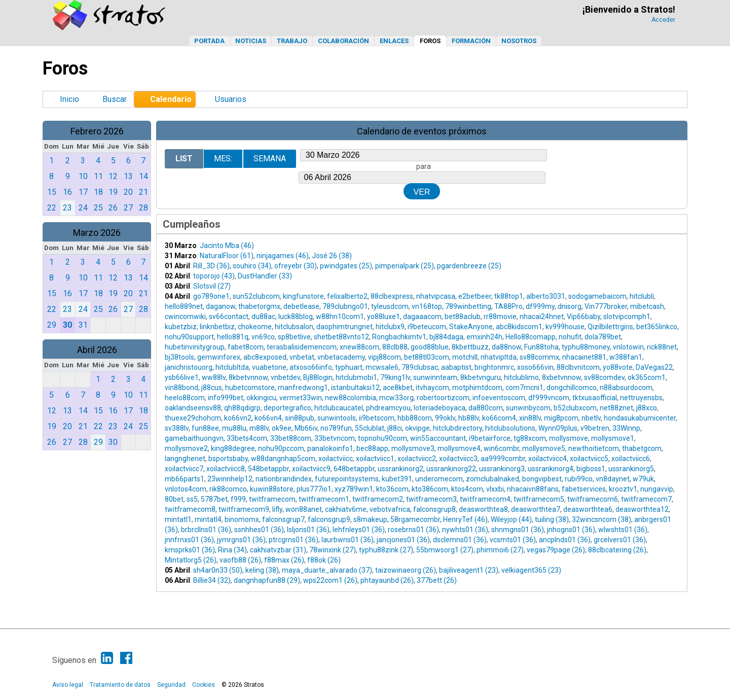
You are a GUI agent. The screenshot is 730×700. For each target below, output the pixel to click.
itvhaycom (432, 388)
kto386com (430, 489)
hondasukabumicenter (640, 418)
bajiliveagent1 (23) (469, 570)
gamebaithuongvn (194, 438)
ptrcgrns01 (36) (294, 540)
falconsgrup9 (329, 519)
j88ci (395, 428)
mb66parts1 (185, 479)
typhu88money (586, 347)
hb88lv (469, 418)
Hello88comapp (531, 337)
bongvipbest (542, 479)
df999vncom (549, 398)
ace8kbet (398, 388)
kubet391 (397, 479)
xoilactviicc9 (311, 469)
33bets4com (247, 438)
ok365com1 (647, 377)
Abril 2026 (97, 350)
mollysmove (569, 438)
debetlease (301, 306)
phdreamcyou (388, 408)
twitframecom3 (431, 499)
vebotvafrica (390, 509)
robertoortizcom (443, 398)
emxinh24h (484, 337)
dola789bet (603, 337)
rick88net (662, 347)
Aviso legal (68, 685)
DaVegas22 (654, 367)
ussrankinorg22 (451, 469)
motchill (465, 357)
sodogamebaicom (597, 296)
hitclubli (642, 296)
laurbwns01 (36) (348, 540)
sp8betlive (294, 337)
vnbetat (302, 357)
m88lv (259, 428)
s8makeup (370, 519)
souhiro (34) (252, 266)
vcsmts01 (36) (513, 540)
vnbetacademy (341, 357)
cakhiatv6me (346, 509)
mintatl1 (178, 519)
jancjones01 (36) (403, 540)
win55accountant (438, 438)
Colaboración (343, 41)
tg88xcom (530, 438)
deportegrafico (287, 408)
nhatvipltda (499, 357)
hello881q (233, 337)
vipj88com (385, 357)
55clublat (370, 428)
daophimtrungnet (344, 327)
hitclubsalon (294, 327)
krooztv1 (623, 489)
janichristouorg (189, 367)
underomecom (439, 479)
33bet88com (291, 438)
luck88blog (296, 317)
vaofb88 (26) (240, 560)
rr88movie (500, 317)
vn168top (427, 306)
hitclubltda (232, 367)
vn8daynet (613, 479)
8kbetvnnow (248, 377)
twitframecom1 (324, 499)
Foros (430, 41)
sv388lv (177, 428)
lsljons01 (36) (308, 530)
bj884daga (446, 337)
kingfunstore (303, 296)
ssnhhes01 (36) (259, 530)
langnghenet (185, 459)
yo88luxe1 (384, 317)
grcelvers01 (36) (620, 540)
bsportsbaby (228, 459)
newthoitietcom (594, 448)
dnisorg (570, 306)
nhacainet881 (584, 357)
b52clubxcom (575, 408)
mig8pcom (561, 418)
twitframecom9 (244, 509)
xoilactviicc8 (226, 469)
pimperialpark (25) (405, 266)
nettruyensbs (641, 398)
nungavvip (657, 489)
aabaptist (456, 367)
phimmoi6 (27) (500, 550)
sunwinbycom (528, 408)
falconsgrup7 (283, 519)
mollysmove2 (186, 448)
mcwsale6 (382, 367)
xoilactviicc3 (458, 459)
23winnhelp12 (230, 479)
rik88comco (228, 489)
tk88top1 (509, 296)
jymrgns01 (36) (241, 540)
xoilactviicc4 (547, 459)
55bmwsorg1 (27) (445, 550)
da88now (506, 347)
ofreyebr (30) (296, 266)
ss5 (192, 499)
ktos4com (467, 489)
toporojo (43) (214, 276)
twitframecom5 (539, 499)
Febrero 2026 (97, 131)
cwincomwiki (185, 317)
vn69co (263, 337)
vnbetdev (285, 377)
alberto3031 (546, 296)
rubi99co (579, 479)
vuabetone (269, 367)
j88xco (647, 408)
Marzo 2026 (97, 233)
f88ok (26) (324, 560)
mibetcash (647, 306)
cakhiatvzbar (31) (278, 550)
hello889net (184, 306)
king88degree (233, 448)
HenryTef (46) (465, 519)
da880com (486, 408)
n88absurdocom (626, 388)
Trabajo (292, 41)
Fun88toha (541, 347)
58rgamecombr (415, 519)
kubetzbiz (181, 327)
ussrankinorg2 (400, 469)
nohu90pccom (281, 448)
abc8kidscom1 (519, 327)
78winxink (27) (333, 550)
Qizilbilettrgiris (610, 327)
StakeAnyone (471, 327)
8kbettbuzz (470, 347)
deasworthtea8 (483, 509)
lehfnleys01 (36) (359, 530)
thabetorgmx (259, 306)
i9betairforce (490, 438)
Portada (209, 41)
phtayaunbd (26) (387, 580)
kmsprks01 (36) (190, 550)
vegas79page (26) (556, 550)
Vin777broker (606, 306)
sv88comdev (604, 377)
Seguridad (171, 685)
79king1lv (395, 377)
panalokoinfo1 (330, 448)
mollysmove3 (413, 448)
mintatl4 (208, 519)
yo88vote (618, 367)
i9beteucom (427, 327)
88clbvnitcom (578, 367)
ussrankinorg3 (502, 469)
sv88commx (539, 357)
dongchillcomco (572, 388)
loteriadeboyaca (440, 408)
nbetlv (591, 418)
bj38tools (179, 357)
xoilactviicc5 (589, 459)
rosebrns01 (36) (413, 530)
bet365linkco (657, 327)
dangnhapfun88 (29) (267, 580)
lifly (277, 509)
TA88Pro (508, 306)
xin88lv (530, 418)
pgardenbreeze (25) (469, 266)
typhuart (349, 367)
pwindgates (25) (346, 266)
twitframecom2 (378, 499)
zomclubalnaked (492, 479)
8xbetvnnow (561, 377)
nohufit (570, 337)
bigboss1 (591, 469)
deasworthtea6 (588, 509)
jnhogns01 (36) (571, 530)
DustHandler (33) (265, 276)
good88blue (430, 347)
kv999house (565, 327)
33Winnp (626, 428)
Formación (471, 41)
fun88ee (205, 428)
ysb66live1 (182, 377)
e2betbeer (475, 296)
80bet (174, 499)
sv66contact (229, 317)
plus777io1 (314, 489)
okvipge (417, 428)
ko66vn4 (268, 418)
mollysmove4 (459, 448)
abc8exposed (265, 357)
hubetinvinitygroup (195, 347)
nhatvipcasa (436, 296)
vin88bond (181, 388)
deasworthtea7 (536, 509)
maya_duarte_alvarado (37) (327, 570)
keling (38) (262, 570)
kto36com (392, 489)
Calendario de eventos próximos (422, 131)
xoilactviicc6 (631, 459)
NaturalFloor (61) (227, 256)
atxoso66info (311, 367)
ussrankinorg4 (551, 469)
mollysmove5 (544, 448)
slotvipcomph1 (627, 317)
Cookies (204, 685)
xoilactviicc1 (375, 459)
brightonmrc (494, 367)
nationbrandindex (284, 479)
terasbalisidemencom (302, 347)
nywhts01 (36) (465, 530)
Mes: (223, 159)
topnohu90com (382, 438)
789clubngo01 (345, 306)
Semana (270, 159)
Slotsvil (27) (212, 286)
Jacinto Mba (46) (227, 246)
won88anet (304, 509)
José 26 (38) (332, 256)
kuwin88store (272, 489)
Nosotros (519, 41)
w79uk (643, 479)
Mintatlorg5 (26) (191, 560)
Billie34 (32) (212, 580)
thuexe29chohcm (193, 418)
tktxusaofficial (595, 398)
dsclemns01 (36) (460, 540)
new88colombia (351, 398)
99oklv (445, 418)
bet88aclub (463, 317)
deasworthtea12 (642, 509)
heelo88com (185, 398)
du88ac (263, 317)
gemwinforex (219, 357)
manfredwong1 (303, 388)
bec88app (372, 448)
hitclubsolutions (510, 428)
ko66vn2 (238, 418)
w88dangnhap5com (283, 459)
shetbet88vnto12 (341, 337)
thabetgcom (642, 448)
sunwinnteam (435, 377)
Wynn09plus (558, 428)
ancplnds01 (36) (565, 540)
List (184, 159)
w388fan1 (626, 357)
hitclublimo (521, 377)
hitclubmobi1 (356, 377)
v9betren (595, 428)
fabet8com (246, 347)
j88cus (212, 388)
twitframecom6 (593, 499)
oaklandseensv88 (193, 408)
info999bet (226, 398)
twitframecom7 (646, 499)
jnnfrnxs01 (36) (189, 540)
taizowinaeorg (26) (406, 570)
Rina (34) (232, 550)
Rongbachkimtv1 (399, 337)
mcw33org (396, 398)
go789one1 (211, 296)
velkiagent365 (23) (531, 570)
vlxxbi (495, 489)
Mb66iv (306, 428)
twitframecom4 (485, 499)
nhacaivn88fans (533, 489)
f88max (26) (284, 560)
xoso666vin (535, 367)
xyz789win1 (354, 489)
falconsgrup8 (434, 509)
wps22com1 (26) (330, 580)
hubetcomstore (250, 388)
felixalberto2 (347, 296)
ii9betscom (377, 418)
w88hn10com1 (340, 317)
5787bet (214, 499)
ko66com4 (499, 418)
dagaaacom (422, 317)
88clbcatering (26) (617, 550)
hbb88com (415, 418)
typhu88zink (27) (386, 550)
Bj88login (318, 377)
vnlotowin (628, 347)
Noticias (251, 41)
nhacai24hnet (542, 317)
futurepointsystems (347, 479)
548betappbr (268, 469)
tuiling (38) (552, 519)
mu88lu (234, 428)
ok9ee (282, 428)
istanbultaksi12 (355, 388)
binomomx (242, 519)
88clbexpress (392, 296)
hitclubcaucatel (339, 408)
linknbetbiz (217, 327)
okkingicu (261, 398)
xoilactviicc (336, 459)
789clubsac (420, 367)
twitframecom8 (190, 509)
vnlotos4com (186, 489)
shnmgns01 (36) (518, 530)
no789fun (336, 428)
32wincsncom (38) (601, 519)
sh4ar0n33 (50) (218, 570)
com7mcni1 (524, 388)
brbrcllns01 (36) (206, 530)
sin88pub (300, 418)
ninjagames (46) (283, 256)
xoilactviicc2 (417, 459)
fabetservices (584, 489)
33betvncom (335, 438)
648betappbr (354, 469)
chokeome (255, 327)
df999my (540, 306)
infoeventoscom (499, 398)
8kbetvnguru (481, 377)
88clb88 (395, 347)
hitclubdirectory (458, 428)
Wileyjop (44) (511, 519)
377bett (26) (437, 580)
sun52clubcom (256, 296)
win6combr (501, 448)
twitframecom (272, 499)
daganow (221, 306)
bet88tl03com (427, 357)
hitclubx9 (390, 327)
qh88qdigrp (242, 408)
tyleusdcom (390, 306)
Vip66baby (583, 317)
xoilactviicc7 (184, 469)
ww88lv (214, 377)
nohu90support (189, 337)
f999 (238, 499)
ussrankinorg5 (631, 469)
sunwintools (337, 418)
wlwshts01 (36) (623, 530)
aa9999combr (503, 459)
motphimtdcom (477, 388)
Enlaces (394, 41)
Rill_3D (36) (211, 266)
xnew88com (359, 347)
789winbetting (468, 306)
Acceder (663, 20)
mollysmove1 (613, 438)
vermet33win (301, 398)
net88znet (616, 408)
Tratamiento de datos (120, 685)
